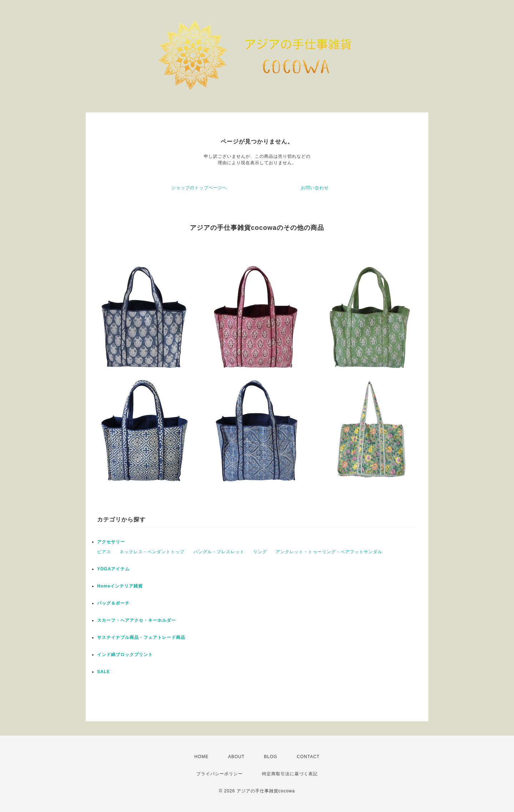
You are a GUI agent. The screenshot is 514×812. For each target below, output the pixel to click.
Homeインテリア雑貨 (120, 586)
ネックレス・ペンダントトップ (152, 552)
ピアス (104, 552)
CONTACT (308, 757)
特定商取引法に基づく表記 (290, 774)
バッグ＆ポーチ (113, 603)
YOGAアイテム (113, 569)
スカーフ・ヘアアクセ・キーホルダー (137, 620)
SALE (104, 672)
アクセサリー (111, 542)
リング (260, 552)
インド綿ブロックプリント (125, 655)
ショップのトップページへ (199, 188)
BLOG (271, 757)
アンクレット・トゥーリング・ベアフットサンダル (329, 552)
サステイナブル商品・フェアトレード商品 (141, 637)
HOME (202, 757)
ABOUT (236, 757)
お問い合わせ (315, 188)
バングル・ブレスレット (219, 552)
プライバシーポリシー (220, 774)
